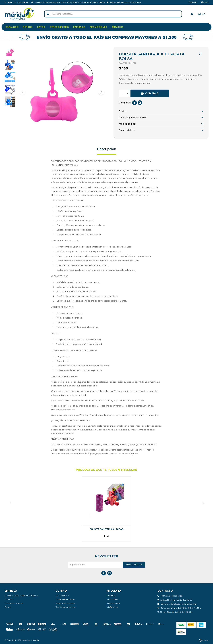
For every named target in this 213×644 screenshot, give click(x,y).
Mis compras (112, 599)
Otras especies (59, 27)
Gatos (41, 27)
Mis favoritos (112, 607)
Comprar (152, 93)
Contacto (193, 2)
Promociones (98, 27)
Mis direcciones (113, 603)
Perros (28, 27)
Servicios (117, 27)
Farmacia (79, 27)
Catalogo (12, 27)
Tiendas (205, 2)
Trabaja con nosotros (14, 603)
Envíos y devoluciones (65, 599)
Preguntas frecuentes (65, 603)
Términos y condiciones (66, 607)
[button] (101, 92)
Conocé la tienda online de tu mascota (21, 595)
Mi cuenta (111, 595)
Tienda (8, 607)
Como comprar (62, 595)
